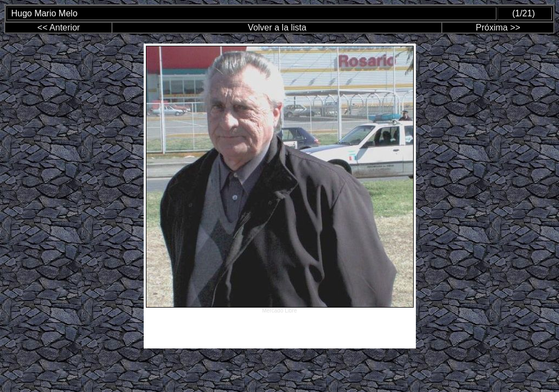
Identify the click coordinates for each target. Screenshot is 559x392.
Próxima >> (498, 27)
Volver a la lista (277, 27)
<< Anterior (59, 27)
